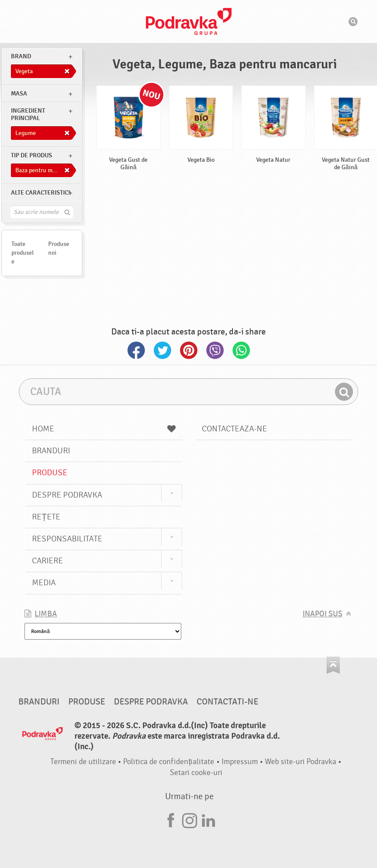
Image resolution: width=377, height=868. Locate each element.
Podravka (189, 21)
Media (44, 583)
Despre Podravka (67, 495)
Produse (50, 473)
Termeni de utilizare (83, 762)
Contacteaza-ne (234, 429)
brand (21, 56)
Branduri (51, 451)
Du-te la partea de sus (333, 665)
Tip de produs (32, 155)
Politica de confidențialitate (169, 762)
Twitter (162, 350)
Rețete (46, 517)
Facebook (136, 350)
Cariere (48, 561)
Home (104, 429)
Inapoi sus (322, 614)
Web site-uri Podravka (301, 762)
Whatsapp (241, 350)
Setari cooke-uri (196, 773)
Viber (215, 350)
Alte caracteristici (41, 193)
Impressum (240, 762)
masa (19, 94)
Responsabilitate (67, 539)
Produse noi (59, 248)
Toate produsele (23, 253)
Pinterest (189, 350)
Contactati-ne (227, 702)
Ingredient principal (28, 114)
